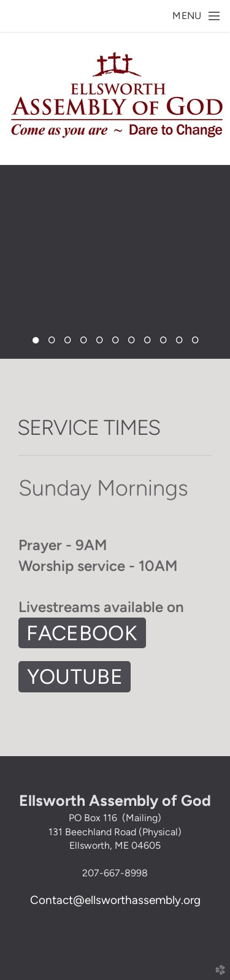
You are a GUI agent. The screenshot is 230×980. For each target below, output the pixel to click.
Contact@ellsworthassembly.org (115, 900)
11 (195, 343)
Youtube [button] (75, 676)
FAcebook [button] (82, 633)
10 (179, 343)
